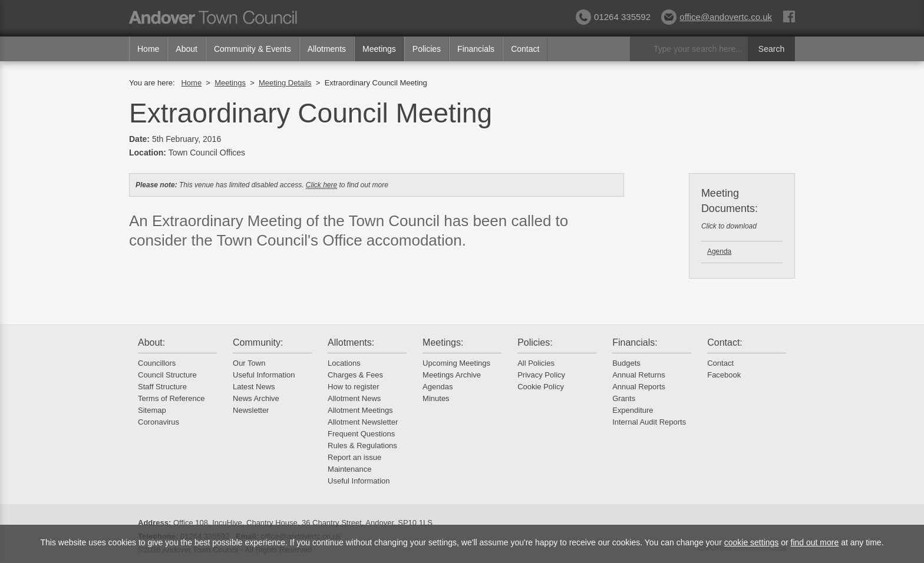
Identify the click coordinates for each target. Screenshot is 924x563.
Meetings (379, 49)
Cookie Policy (541, 387)
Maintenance (349, 469)
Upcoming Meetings (456, 363)
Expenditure (633, 410)
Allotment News (354, 398)
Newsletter (251, 410)
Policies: (535, 342)
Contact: (725, 342)
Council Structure (167, 375)
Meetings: (443, 342)
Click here (321, 185)
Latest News (254, 387)
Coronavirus (159, 422)
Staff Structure (162, 387)
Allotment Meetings (360, 410)
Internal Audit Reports (649, 422)
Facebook (724, 375)
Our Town (249, 363)
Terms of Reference (171, 398)
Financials (476, 49)
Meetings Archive (452, 375)
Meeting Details (285, 83)
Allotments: (351, 342)
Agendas (438, 387)
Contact (525, 49)
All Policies (536, 363)
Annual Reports (639, 387)
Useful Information (264, 375)
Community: (258, 342)
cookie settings (752, 542)
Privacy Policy (541, 375)
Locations (344, 363)
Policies (427, 49)
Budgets (626, 363)
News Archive (256, 398)
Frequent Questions (361, 434)
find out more (815, 542)
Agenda (719, 251)
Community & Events (253, 49)
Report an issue (354, 457)
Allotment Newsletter (363, 422)
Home (148, 49)
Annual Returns (639, 375)
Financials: (635, 342)
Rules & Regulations (362, 446)
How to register (353, 387)
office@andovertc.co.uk (717, 17)
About (187, 49)
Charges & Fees (355, 375)
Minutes (436, 398)
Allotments (327, 49)
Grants (624, 398)
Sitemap (152, 410)
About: (151, 342)
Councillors (157, 363)
